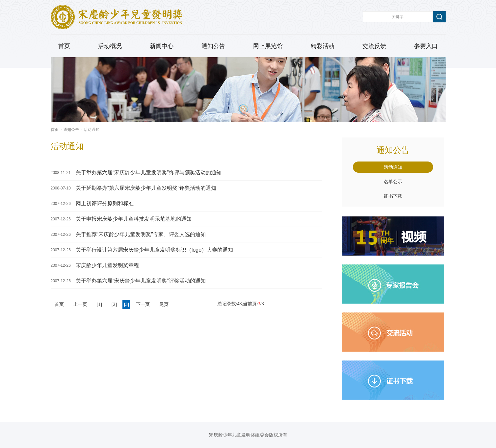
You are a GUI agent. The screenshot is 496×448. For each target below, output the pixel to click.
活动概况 (110, 46)
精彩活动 (323, 46)
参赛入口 (426, 46)
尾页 (164, 304)
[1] (99, 304)
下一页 (143, 304)
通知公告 (213, 46)
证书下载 (393, 196)
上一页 (80, 304)
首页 (64, 46)
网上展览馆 (268, 46)
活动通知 (91, 130)
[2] (114, 304)
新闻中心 (162, 46)
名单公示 (393, 182)
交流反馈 (374, 46)
